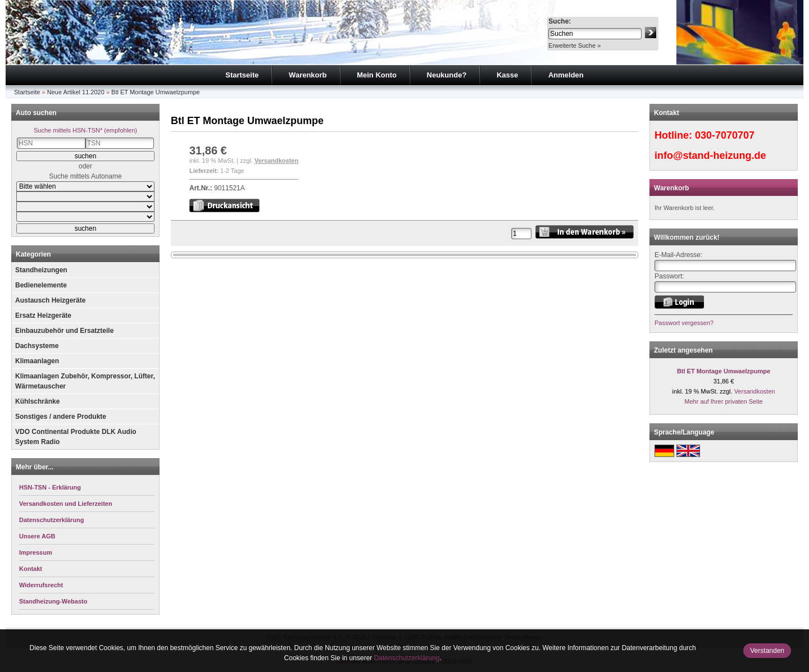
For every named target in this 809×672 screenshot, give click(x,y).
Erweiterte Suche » (574, 45)
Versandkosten (276, 161)
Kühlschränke (37, 401)
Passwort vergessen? (684, 323)
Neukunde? (447, 75)
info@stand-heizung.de (710, 156)
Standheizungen (41, 270)
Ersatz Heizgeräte (43, 316)
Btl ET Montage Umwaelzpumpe (156, 92)
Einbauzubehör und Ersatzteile (64, 331)
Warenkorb (308, 75)
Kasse (507, 75)
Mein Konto (377, 75)
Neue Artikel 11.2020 (76, 92)
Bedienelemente (41, 285)
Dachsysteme (37, 346)
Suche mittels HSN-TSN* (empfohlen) (85, 130)
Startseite (242, 75)
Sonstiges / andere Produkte (61, 417)
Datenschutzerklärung (407, 658)
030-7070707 (725, 135)
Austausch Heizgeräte (50, 300)
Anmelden (566, 75)
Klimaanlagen (37, 361)
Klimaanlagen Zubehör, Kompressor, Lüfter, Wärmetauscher (85, 381)
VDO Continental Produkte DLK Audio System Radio (76, 437)
